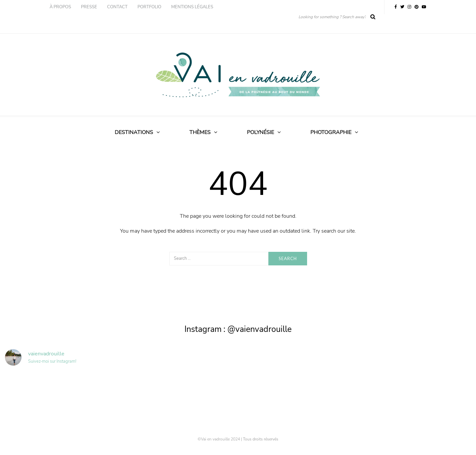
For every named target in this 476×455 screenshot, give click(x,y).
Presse (89, 7)
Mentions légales (192, 7)
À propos (60, 7)
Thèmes (200, 132)
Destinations (134, 132)
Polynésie (260, 132)
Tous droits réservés (261, 439)
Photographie (331, 132)
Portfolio (149, 7)
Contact (117, 7)
